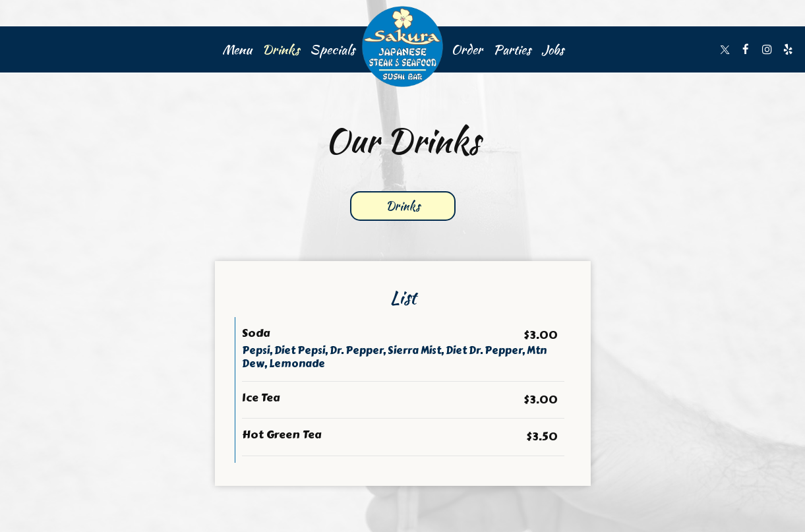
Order (467, 49)
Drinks (281, 49)
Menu (237, 49)
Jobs (552, 49)
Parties (512, 49)
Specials (332, 49)
